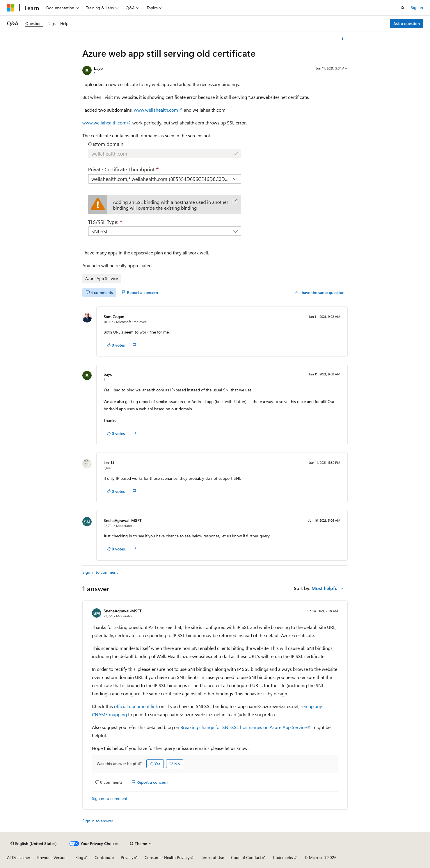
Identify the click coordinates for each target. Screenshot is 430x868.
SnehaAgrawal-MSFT (123, 520)
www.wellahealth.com (156, 110)
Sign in (417, 7)
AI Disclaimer (19, 857)
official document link (136, 706)
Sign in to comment (100, 572)
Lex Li (109, 462)
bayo (98, 68)
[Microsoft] (11, 8)
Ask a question (407, 23)
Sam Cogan (114, 317)
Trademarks (283, 857)
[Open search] (403, 8)
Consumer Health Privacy (167, 857)
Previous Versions (53, 857)
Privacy (127, 857)
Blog (79, 857)
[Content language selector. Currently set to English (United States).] (34, 844)
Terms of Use (213, 857)
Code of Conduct (246, 857)
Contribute (104, 857)
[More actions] (343, 38)
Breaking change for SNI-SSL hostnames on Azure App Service (244, 727)
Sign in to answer (98, 821)
